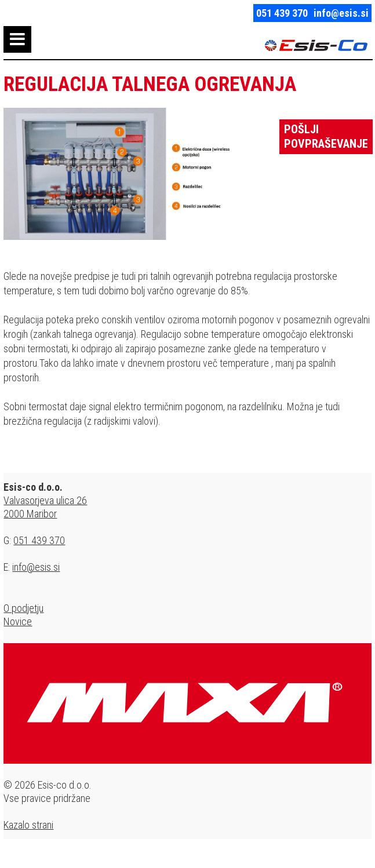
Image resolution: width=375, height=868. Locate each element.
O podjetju (23, 608)
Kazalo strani (28, 825)
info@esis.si (341, 13)
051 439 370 (282, 13)
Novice (18, 621)
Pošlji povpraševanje (326, 136)
